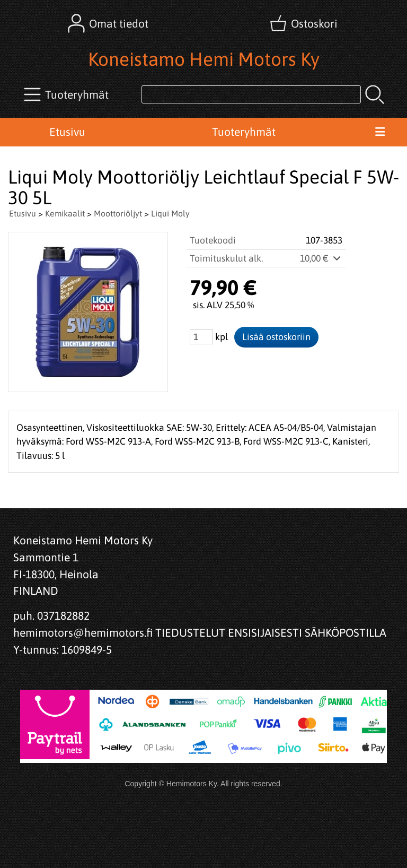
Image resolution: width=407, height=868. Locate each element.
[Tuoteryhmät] (67, 94)
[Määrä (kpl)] (201, 337)
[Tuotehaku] (251, 94)
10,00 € (321, 258)
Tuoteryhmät (244, 132)
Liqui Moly (170, 213)
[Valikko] (380, 132)
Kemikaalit (65, 213)
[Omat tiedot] (109, 23)
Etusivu (67, 132)
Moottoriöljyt (118, 213)
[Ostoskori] (305, 23)
